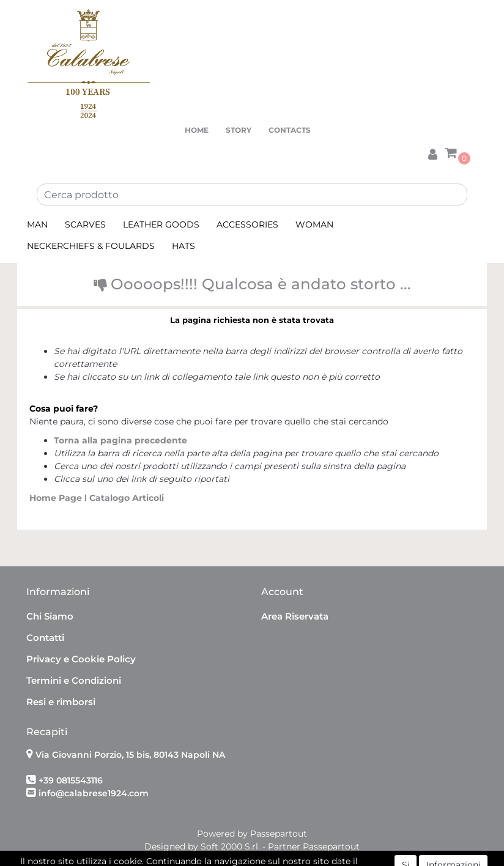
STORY (239, 130)
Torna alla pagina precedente (120, 440)
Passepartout (279, 834)
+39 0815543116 (71, 780)
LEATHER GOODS (161, 224)
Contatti (45, 638)
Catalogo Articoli (127, 498)
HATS (183, 246)
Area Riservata (295, 616)
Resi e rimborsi (61, 702)
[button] (432, 152)
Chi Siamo (50, 616)
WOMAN (314, 224)
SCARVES (85, 224)
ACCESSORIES (247, 224)
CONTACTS (290, 130)
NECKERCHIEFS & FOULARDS (91, 246)
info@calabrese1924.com (94, 793)
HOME (197, 130)
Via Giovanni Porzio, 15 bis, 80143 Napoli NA (130, 755)
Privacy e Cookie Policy (81, 659)
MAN (37, 224)
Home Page (57, 498)
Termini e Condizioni (74, 680)
